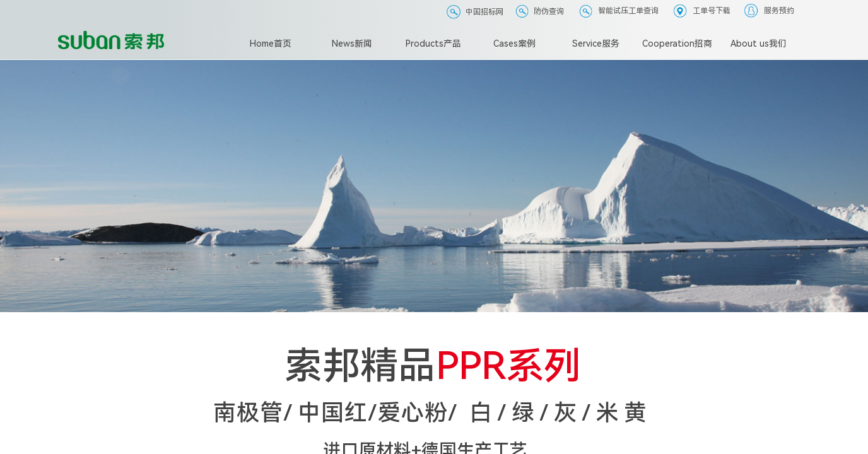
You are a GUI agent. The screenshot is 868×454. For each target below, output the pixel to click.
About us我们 (759, 44)
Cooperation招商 (677, 44)
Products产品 (433, 44)
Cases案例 (514, 44)
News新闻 (352, 44)
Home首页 (271, 44)
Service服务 (596, 44)
